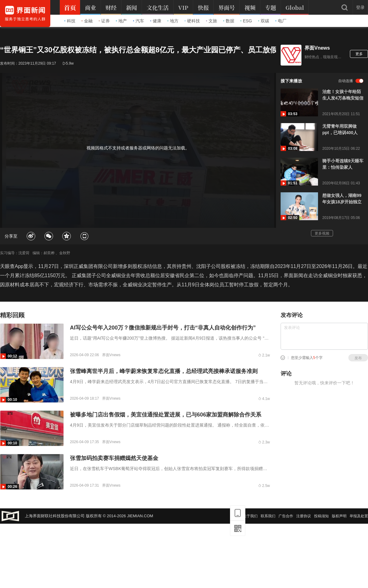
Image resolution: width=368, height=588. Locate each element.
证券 (104, 21)
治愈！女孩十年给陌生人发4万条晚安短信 (343, 95)
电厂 (281, 21)
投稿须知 (321, 516)
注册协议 (304, 516)
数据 (229, 21)
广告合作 (286, 516)
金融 (87, 21)
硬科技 (192, 21)
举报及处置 (359, 516)
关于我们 (250, 516)
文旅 (212, 21)
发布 (358, 358)
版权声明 (339, 516)
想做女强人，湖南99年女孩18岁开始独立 (342, 199)
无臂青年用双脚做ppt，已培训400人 (340, 129)
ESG (246, 21)
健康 (156, 21)
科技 (70, 21)
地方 (173, 21)
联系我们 (268, 516)
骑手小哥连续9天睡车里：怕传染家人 (343, 164)
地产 (121, 21)
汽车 (139, 21)
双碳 (264, 21)
